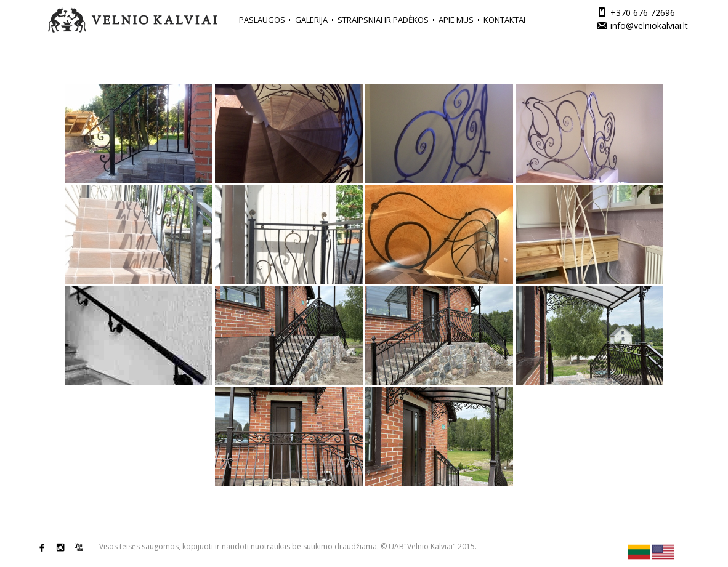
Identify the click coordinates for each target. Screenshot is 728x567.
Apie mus (456, 20)
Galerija (311, 20)
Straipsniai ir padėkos (383, 20)
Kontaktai (504, 20)
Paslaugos (262, 20)
